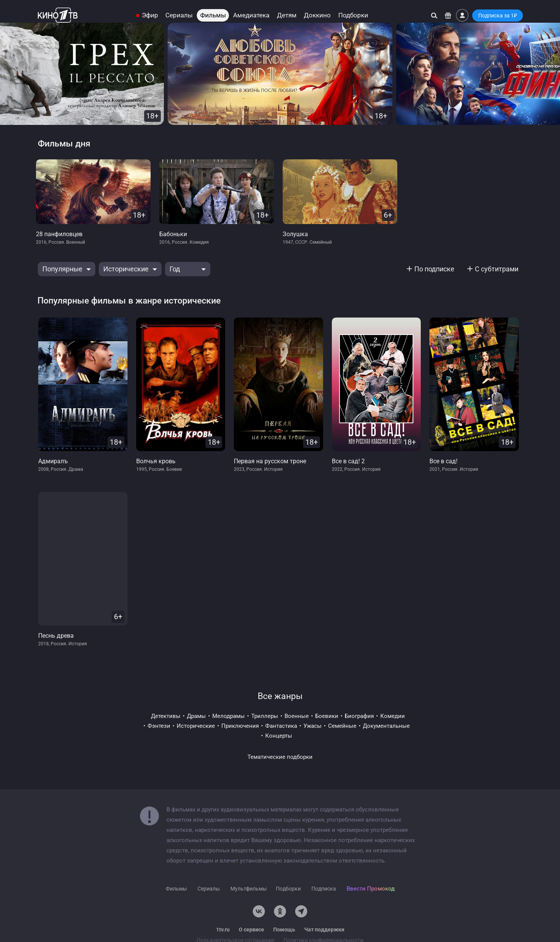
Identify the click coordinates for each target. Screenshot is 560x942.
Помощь (284, 930)
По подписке (434, 269)
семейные (342, 726)
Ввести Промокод (371, 889)
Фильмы (213, 15)
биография (359, 716)
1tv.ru (223, 930)
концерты (279, 736)
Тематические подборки (280, 757)
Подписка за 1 (498, 16)
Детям (287, 15)
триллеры (265, 716)
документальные (386, 726)
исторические (196, 726)
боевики (327, 716)
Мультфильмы (249, 889)
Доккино (317, 15)
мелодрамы (229, 716)
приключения (240, 726)
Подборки (353, 15)
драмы (196, 716)
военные (297, 716)
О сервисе (251, 930)
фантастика (281, 726)
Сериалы (179, 15)
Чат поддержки (324, 930)
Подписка (324, 889)
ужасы (313, 726)
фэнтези (159, 726)
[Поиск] (434, 15)
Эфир (150, 15)
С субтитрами (497, 269)
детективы (166, 716)
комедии (393, 716)
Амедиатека (251, 15)
